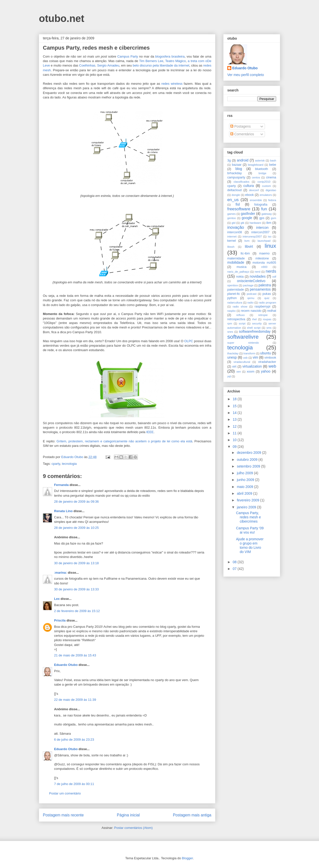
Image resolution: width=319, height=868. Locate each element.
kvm (247, 241)
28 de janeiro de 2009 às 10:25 (76, 528)
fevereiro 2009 (248, 500)
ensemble (256, 200)
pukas (267, 294)
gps (262, 218)
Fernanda (61, 485)
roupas (267, 319)
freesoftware (239, 209)
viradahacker (267, 362)
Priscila (60, 620)
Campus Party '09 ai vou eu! (250, 530)
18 (235, 399)
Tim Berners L (149, 61)
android (243, 160)
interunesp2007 (252, 237)
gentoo (232, 218)
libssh (231, 247)
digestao (271, 190)
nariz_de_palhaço (238, 272)
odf (274, 277)
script (242, 323)
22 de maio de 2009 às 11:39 (75, 700)
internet (232, 237)
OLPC (189, 341)
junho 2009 (246, 480)
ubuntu (266, 353)
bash (273, 160)
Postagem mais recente (63, 815)
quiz (267, 298)
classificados (241, 182)
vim (255, 357)
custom (266, 186)
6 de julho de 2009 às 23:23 (74, 740)
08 (235, 562)
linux (270, 246)
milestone (262, 258)
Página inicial (128, 815)
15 (235, 406)
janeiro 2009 (247, 507)
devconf (254, 190)
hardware (255, 223)
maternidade (236, 258)
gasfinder (248, 214)
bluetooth (262, 169)
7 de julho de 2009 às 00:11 (74, 784)
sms (269, 328)
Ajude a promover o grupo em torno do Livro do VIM (250, 545)
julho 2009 (245, 473)
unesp (232, 357)
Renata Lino (63, 511)
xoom (251, 372)
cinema (271, 177)
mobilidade (236, 262)
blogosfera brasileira (170, 56)
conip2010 (264, 182)
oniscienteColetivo (251, 281)
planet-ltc (234, 294)
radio (250, 303)
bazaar (237, 165)
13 (235, 419)
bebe (273, 165)
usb (245, 358)
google (247, 218)
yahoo (266, 371)
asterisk (260, 160)
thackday (233, 353)
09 (235, 447)
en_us (233, 200)
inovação (236, 227)
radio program (267, 303)
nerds (271, 271)
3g (229, 160)
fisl (238, 204)
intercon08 (235, 232)
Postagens (240, 126)
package (248, 285)
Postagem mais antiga (192, 815)
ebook (249, 195)
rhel (254, 319)
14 (235, 413)
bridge (263, 173)
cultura (249, 186)
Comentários (242, 134)
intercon (262, 228)
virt (234, 367)
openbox (233, 285)
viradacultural (242, 362)
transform (249, 353)
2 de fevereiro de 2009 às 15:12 (77, 611)
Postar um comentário (65, 793)
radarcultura (235, 303)
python (232, 298)
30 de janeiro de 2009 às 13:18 (76, 563)
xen (239, 372)
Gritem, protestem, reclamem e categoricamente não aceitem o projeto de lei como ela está (124, 441)
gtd (234, 223)
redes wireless (172, 84)
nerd (257, 272)
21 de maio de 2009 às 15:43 (75, 655)
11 (235, 433)
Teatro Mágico (175, 61)
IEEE (150, 432)
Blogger (187, 858)
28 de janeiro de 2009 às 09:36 (76, 502)
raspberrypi (262, 307)
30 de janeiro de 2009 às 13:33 (76, 589)
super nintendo (243, 343)
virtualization (252, 366)
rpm (230, 323)
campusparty (236, 177)
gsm (274, 218)
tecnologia (69, 464)
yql (229, 376)
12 (235, 426)
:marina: (60, 573)
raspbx (232, 311)
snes (230, 332)
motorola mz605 (264, 263)
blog (239, 169)
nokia (240, 277)
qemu (251, 298)
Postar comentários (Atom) (133, 828)
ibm (269, 223)
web (272, 366)
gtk (242, 223)
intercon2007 (261, 232)
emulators (266, 195)
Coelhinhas (87, 65)
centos (256, 177)
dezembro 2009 (249, 453)
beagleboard (256, 165)
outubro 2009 (247, 460)
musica (241, 267)
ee (161, 61)
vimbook (270, 358)
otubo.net (62, 18)
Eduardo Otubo (66, 665)
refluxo (240, 315)
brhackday (235, 173)
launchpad (264, 241)
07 (235, 569)
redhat (272, 311)
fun (264, 209)
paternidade (236, 290)
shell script (254, 328)
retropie (263, 315)
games (232, 214)
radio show (240, 307)
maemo (264, 253)
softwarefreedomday (255, 331)
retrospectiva (236, 319)
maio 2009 (245, 487)
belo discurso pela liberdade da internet (161, 65)
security (257, 323)
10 (235, 440)
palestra (265, 285)
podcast (252, 294)
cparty (56, 464)
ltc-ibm (245, 253)
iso (270, 237)
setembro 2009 (249, 466)
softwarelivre (243, 337)
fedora (272, 200)
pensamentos (260, 289)
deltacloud (234, 190)
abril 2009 (245, 493)
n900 (264, 267)
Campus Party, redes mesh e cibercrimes (248, 517)
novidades (258, 276)
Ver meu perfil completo (246, 75)
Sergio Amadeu (108, 65)
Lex (57, 599)
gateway (267, 214)
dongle (236, 195)
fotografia (261, 205)
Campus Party (128, 56)
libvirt (249, 246)
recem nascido (251, 311)
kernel (232, 241)
